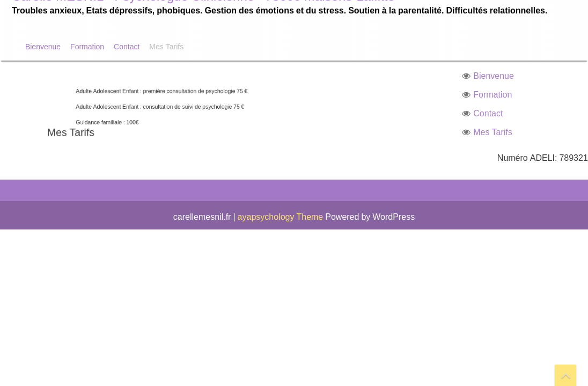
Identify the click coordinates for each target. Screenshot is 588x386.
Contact (127, 46)
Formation (87, 46)
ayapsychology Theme (282, 217)
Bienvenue (43, 46)
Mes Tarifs (166, 46)
